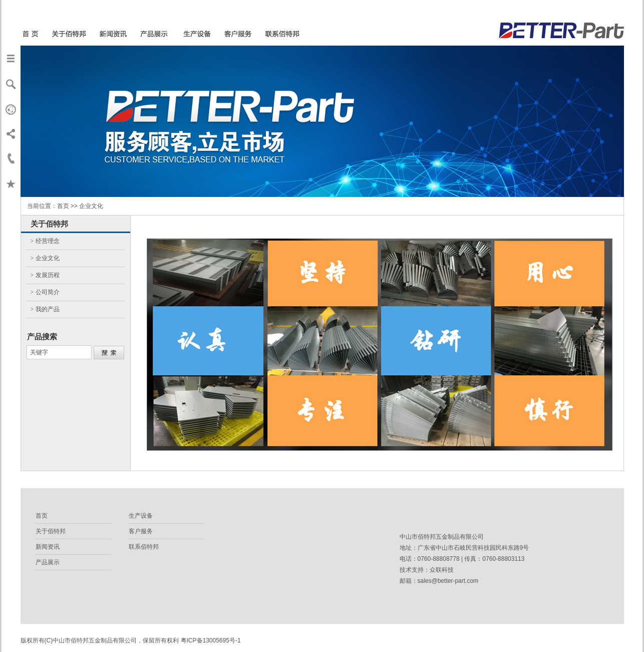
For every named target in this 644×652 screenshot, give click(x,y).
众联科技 (442, 570)
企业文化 (48, 258)
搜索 (11, 83)
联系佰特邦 (144, 547)
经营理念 (48, 241)
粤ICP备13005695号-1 (211, 640)
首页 (42, 516)
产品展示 (48, 562)
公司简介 (48, 292)
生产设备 (141, 516)
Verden (11, 108)
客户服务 (141, 531)
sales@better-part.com (448, 581)
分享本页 (11, 133)
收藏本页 (11, 183)
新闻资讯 (48, 547)
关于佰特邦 (51, 531)
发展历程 (48, 275)
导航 (11, 58)
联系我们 (11, 158)
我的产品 (48, 309)
